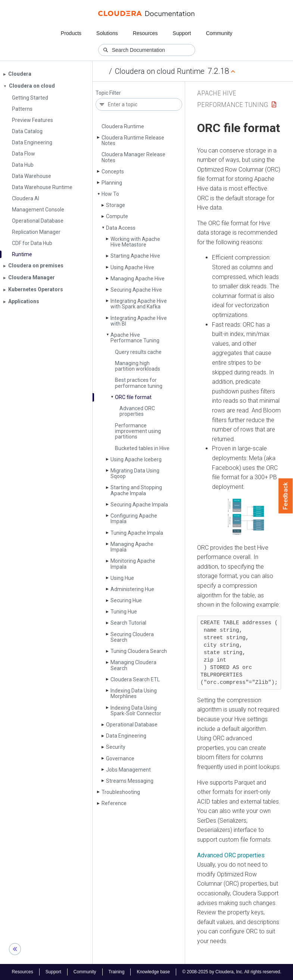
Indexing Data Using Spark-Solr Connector (136, 711)
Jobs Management (128, 770)
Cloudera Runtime (123, 126)
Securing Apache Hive (136, 290)
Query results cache (138, 352)
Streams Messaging (130, 781)
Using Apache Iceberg (136, 459)
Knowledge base (153, 972)
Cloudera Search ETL (135, 679)
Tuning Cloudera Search (139, 651)
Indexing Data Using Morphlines (134, 693)
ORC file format (133, 397)
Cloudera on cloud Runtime (160, 71)
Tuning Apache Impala (137, 533)
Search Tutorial (128, 623)
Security (116, 747)
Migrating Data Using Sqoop (135, 473)
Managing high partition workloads (138, 366)
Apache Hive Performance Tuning (135, 338)
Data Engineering (126, 736)
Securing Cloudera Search (132, 637)
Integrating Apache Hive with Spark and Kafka (139, 304)
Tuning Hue (124, 612)
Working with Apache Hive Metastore (135, 242)
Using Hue (122, 578)
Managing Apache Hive (138, 279)
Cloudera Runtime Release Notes (133, 140)
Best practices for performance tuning (139, 383)
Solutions (107, 33)
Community (219, 33)
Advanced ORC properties (137, 411)
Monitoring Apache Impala (133, 564)
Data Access (121, 228)
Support (182, 33)
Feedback (286, 496)
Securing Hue (126, 600)
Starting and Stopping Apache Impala (136, 490)
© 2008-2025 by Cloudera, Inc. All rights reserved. (232, 972)
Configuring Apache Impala (134, 519)
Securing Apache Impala (139, 505)
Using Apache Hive (132, 267)
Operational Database (132, 725)
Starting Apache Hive (135, 256)
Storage (116, 205)
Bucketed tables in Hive (142, 448)
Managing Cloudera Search (133, 665)
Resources (145, 33)
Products (71, 33)
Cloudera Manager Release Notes (133, 157)
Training (117, 972)
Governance (120, 758)
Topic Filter (108, 93)
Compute (117, 216)
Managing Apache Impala (132, 547)
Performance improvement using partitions (138, 431)
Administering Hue (132, 589)
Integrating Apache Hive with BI (139, 321)
